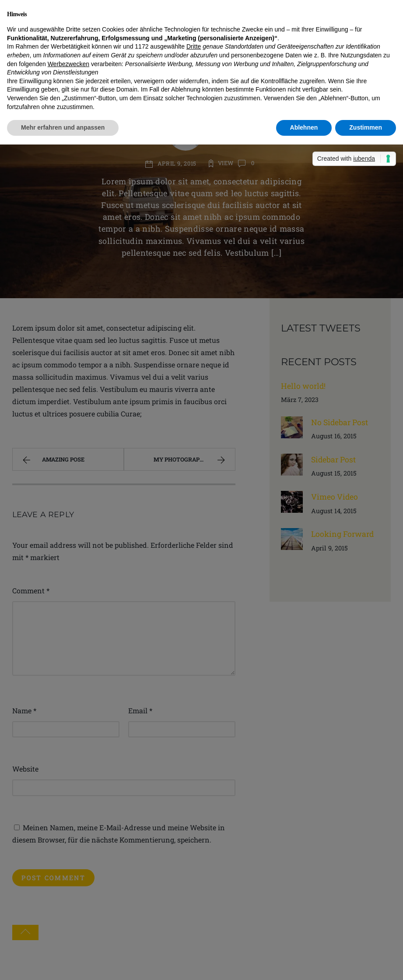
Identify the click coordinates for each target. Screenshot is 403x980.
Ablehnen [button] (304, 127)
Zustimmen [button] (366, 127)
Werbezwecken (68, 64)
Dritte (194, 46)
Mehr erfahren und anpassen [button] (63, 127)
